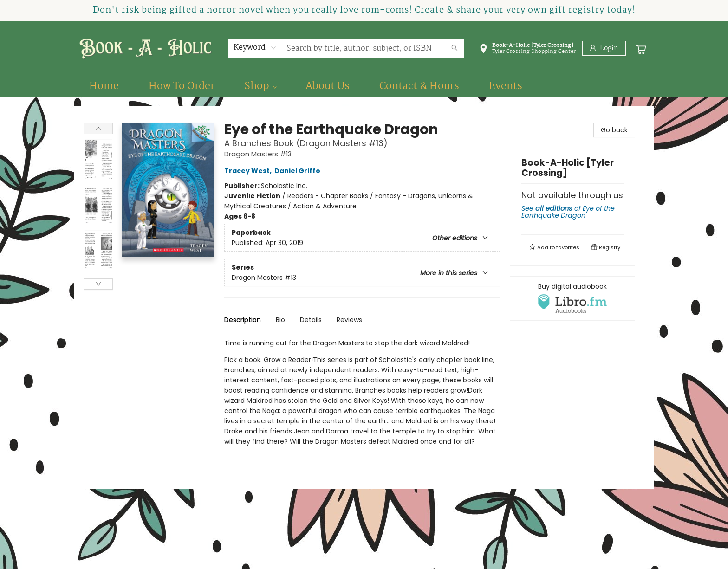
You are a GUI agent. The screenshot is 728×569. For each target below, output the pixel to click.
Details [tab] (311, 320)
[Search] (455, 48)
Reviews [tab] (349, 320)
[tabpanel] (362, 403)
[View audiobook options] (572, 298)
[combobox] (255, 48)
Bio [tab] (280, 320)
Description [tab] (243, 320)
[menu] (364, 86)
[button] (527, 50)
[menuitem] (104, 86)
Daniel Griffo (299, 171)
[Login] (604, 48)
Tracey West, (249, 171)
